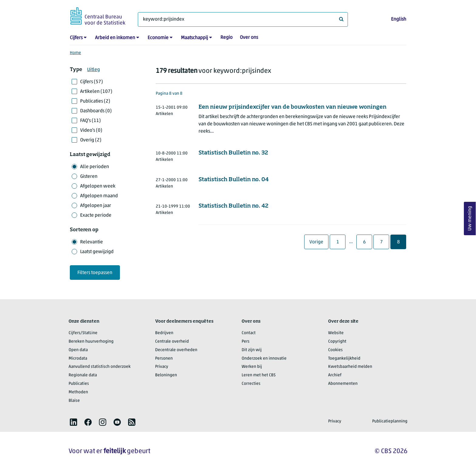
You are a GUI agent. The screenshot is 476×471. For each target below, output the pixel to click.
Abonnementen (343, 384)
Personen (164, 359)
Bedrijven (164, 333)
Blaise (74, 401)
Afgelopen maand (99, 196)
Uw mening (470, 219)
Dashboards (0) (96, 111)
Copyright (337, 342)
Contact (249, 333)
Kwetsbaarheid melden (350, 367)
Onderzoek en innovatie (264, 359)
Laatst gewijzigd (97, 252)
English (399, 19)
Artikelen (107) (96, 92)
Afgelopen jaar (96, 206)
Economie (158, 38)
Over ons (249, 38)
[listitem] (73, 422)
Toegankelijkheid (344, 359)
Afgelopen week (98, 186)
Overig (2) (91, 140)
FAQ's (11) (90, 121)
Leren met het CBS (259, 375)
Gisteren (89, 177)
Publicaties (79, 384)
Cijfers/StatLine (83, 333)
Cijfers (76, 38)
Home (75, 53)
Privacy (162, 367)
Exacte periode (96, 215)
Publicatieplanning (390, 421)
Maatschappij (194, 38)
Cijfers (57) (92, 82)
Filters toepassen (95, 273)
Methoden (78, 392)
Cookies (335, 350)
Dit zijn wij (252, 350)
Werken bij (252, 367)
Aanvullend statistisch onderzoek (100, 367)
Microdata (78, 359)
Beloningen (166, 375)
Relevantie (92, 242)
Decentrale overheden (176, 350)
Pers (246, 342)
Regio (226, 38)
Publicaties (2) (95, 101)
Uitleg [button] (93, 70)
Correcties (251, 384)
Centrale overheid (172, 342)
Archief (335, 375)
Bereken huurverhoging (91, 342)
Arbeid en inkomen (115, 38)
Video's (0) (91, 130)
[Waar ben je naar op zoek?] (243, 19)
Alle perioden (95, 167)
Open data (78, 350)
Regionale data (83, 375)
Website (336, 333)
